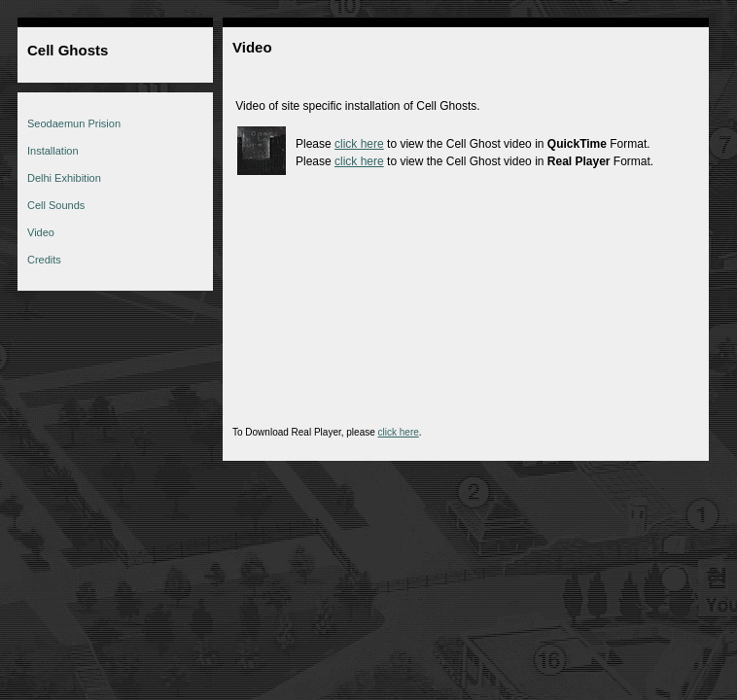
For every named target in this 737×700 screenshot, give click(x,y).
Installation (53, 151)
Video (41, 232)
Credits (44, 260)
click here (359, 144)
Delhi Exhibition (64, 178)
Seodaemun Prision (74, 123)
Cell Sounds (56, 205)
